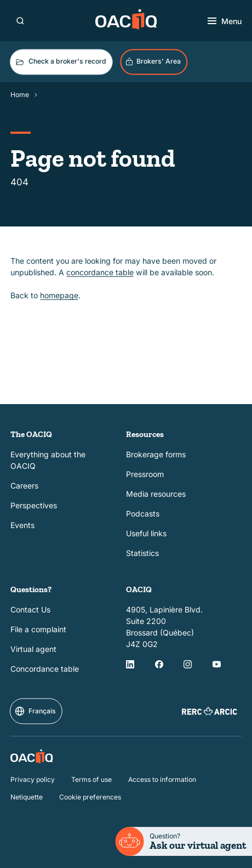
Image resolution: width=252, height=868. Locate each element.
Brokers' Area (153, 61)
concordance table (100, 272)
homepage (59, 296)
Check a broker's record (60, 62)
